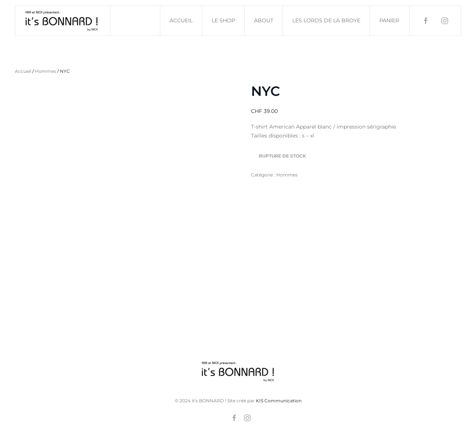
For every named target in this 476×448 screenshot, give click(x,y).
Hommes (46, 71)
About (264, 20)
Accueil (181, 20)
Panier (389, 20)
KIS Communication (279, 401)
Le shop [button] (223, 20)
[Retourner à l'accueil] (63, 21)
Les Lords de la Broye (326, 20)
